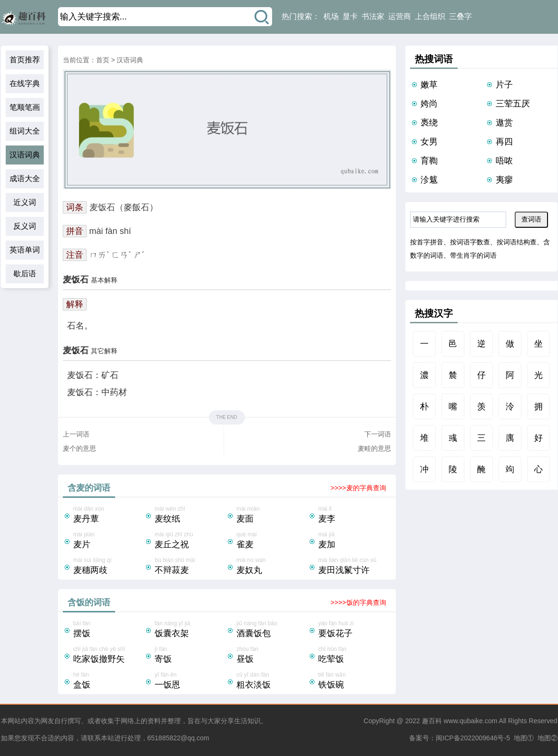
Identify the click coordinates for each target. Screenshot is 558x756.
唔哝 (504, 161)
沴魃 (429, 180)
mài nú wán (272, 567)
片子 (504, 85)
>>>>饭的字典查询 (358, 602)
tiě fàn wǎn (354, 681)
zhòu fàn (272, 656)
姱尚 (429, 104)
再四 (504, 142)
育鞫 (429, 161)
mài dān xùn (109, 515)
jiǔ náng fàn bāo (272, 630)
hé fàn (109, 681)
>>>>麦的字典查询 (358, 488)
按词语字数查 (470, 242)
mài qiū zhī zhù (190, 541)
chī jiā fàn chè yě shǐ (109, 656)
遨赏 (504, 123)
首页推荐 (25, 60)
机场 (331, 16)
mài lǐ (354, 515)
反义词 (25, 226)
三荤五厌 (513, 104)
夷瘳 (504, 180)
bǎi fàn (109, 630)
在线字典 (25, 83)
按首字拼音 (427, 242)
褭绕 (429, 123)
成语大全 (25, 179)
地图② (548, 738)
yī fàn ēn (190, 681)
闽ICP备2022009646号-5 (473, 738)
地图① (524, 738)
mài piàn (109, 541)
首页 (103, 60)
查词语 (531, 219)
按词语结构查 (517, 242)
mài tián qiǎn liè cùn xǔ (354, 567)
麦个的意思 (79, 448)
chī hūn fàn (354, 656)
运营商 (400, 16)
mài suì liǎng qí (109, 567)
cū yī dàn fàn (272, 681)
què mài (272, 541)
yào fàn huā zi (354, 630)
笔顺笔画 (25, 107)
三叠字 (460, 16)
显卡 (350, 16)
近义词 (25, 202)
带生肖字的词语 (473, 255)
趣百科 (432, 721)
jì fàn (190, 656)
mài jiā (354, 541)
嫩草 (429, 85)
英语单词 (25, 250)
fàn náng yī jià (190, 630)
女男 (429, 142)
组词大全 (25, 131)
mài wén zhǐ (190, 515)
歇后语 (25, 274)
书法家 (373, 16)
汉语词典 (25, 155)
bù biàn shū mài (190, 567)
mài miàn (272, 515)
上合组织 (430, 16)
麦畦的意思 (374, 448)
